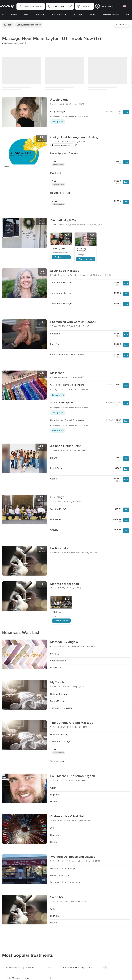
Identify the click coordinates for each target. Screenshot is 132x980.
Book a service (61, 257)
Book (126, 112)
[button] (31, 6)
